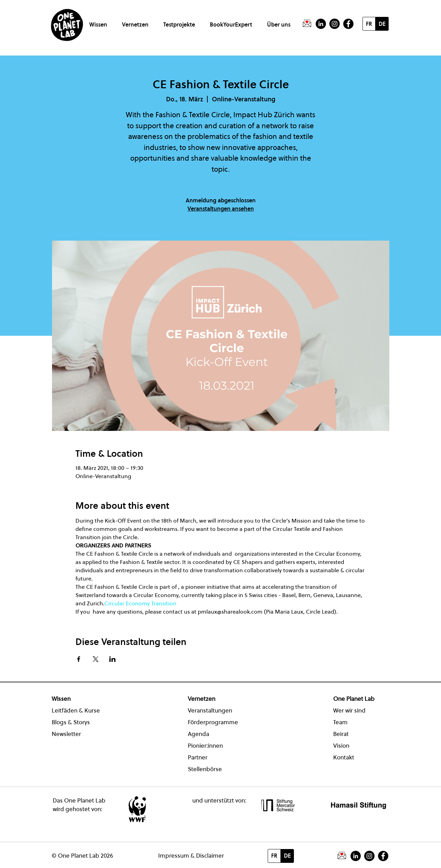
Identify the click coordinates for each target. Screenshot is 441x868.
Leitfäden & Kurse (76, 710)
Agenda (198, 734)
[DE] (382, 24)
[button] (99, 22)
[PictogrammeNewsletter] (307, 24)
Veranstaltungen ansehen (221, 209)
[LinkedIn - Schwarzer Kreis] (321, 24)
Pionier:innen (205, 746)
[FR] (369, 24)
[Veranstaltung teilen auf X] (96, 659)
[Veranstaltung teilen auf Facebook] (79, 659)
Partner (198, 757)
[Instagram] (335, 24)
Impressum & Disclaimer (191, 856)
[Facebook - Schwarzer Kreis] (348, 24)
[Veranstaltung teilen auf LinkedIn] (112, 659)
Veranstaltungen (210, 710)
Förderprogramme (213, 722)
